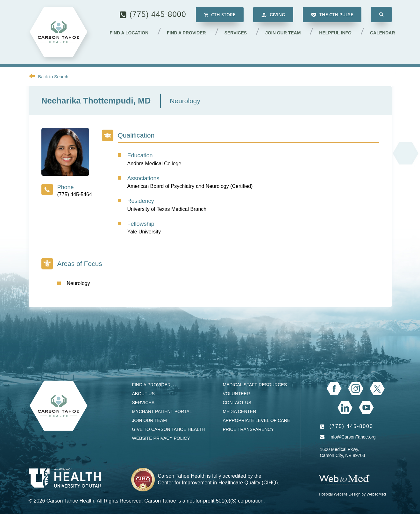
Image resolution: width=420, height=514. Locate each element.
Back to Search (53, 77)
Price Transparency (249, 429)
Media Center (240, 411)
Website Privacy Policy (161, 438)
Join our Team (283, 33)
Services (236, 33)
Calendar (383, 33)
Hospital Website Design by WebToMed (352, 494)
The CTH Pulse (332, 14)
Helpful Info (335, 33)
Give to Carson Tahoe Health (169, 429)
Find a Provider (186, 33)
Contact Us (237, 403)
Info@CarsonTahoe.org (353, 437)
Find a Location (129, 33)
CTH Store (220, 14)
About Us (143, 394)
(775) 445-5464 (75, 194)
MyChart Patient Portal (162, 411)
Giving (273, 14)
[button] (381, 14)
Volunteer (237, 394)
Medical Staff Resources (255, 385)
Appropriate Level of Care (257, 420)
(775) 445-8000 (158, 14)
